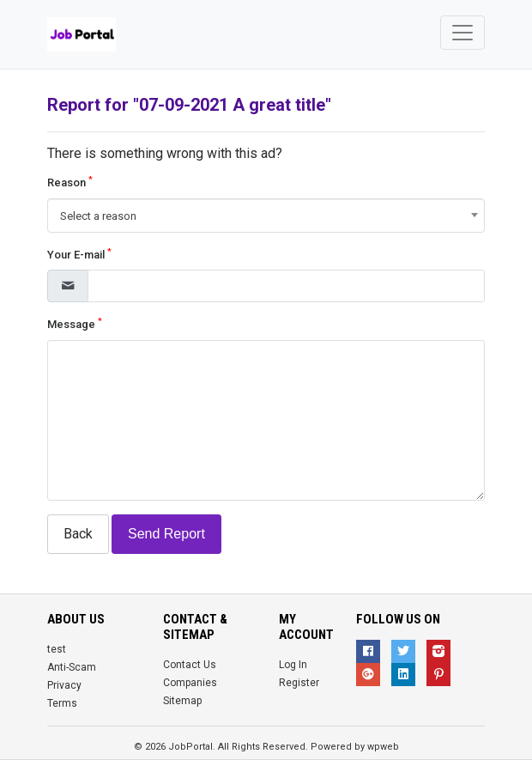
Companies (190, 683)
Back (78, 534)
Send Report (166, 534)
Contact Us (190, 665)
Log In (293, 665)
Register (299, 683)
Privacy (64, 685)
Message (75, 323)
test (57, 649)
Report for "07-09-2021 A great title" (189, 105)
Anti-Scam (72, 667)
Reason (70, 182)
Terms (62, 703)
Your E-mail (79, 254)
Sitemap (182, 701)
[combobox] (266, 216)
